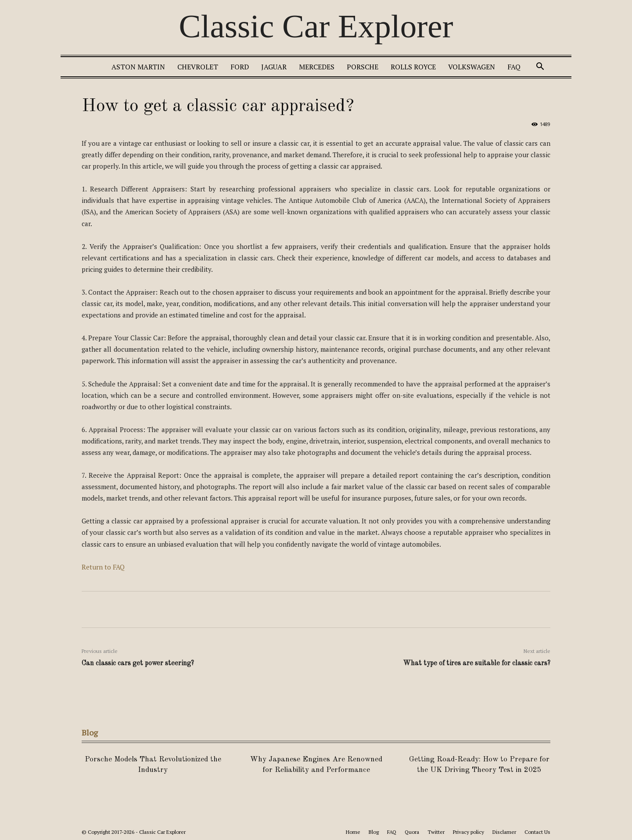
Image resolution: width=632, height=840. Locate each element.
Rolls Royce (413, 67)
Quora (412, 832)
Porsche (363, 67)
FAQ (514, 67)
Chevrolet (198, 67)
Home (353, 832)
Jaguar (274, 67)
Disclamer (504, 832)
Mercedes (317, 67)
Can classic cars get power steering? (138, 663)
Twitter (436, 832)
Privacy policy (469, 832)
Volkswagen (472, 67)
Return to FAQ (103, 567)
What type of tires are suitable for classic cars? (477, 663)
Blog (374, 832)
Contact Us (537, 832)
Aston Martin (138, 67)
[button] (540, 67)
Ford (240, 67)
